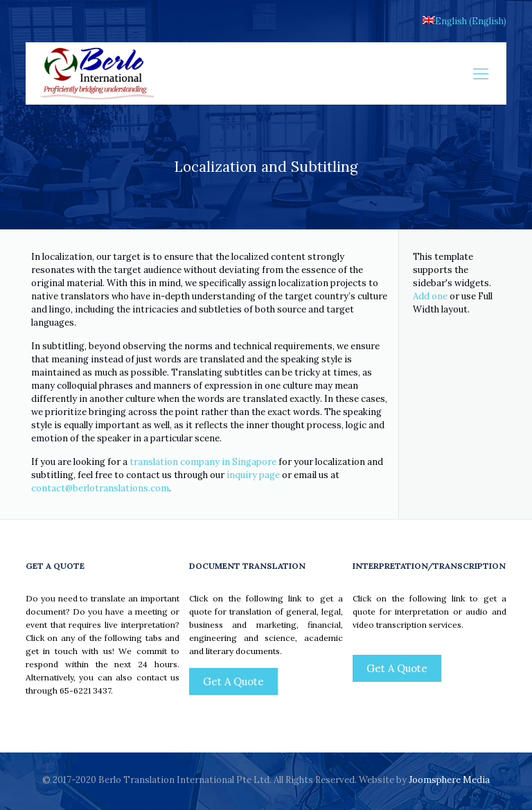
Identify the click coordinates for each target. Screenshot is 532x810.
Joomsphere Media (449, 780)
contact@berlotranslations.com (100, 488)
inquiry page (253, 475)
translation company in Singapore (203, 462)
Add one (430, 296)
